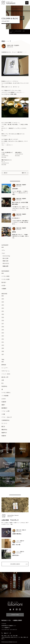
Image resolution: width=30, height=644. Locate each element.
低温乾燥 (4, 402)
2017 (3, 324)
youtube (4, 399)
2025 (3, 299)
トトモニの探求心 (6, 393)
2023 (3, 305)
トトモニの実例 (5, 276)
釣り (3, 383)
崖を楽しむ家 (5, 377)
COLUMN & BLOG (15, 564)
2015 (3, 330)
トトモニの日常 (5, 279)
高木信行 (4, 282)
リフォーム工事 (5, 411)
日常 (3, 380)
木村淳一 (4, 286)
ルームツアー (5, 368)
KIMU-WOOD (6, 263)
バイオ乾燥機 (5, 396)
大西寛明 (4, 289)
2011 (3, 342)
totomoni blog (6, 256)
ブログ (3, 253)
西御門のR (4, 433)
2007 (3, 354)
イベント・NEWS (6, 374)
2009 (3, 348)
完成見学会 (4, 386)
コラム (3, 250)
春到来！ (6, 173)
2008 (3, 351)
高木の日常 (5, 258)
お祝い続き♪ (18, 152)
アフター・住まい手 (7, 417)
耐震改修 (4, 436)
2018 (3, 320)
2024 (3, 302)
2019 (3, 317)
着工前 (3, 426)
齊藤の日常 (5, 261)
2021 (3, 311)
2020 (3, 314)
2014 (3, 333)
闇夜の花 (24, 173)
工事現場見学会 (5, 420)
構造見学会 (4, 430)
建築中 (3, 405)
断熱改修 (4, 365)
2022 (3, 308)
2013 (3, 336)
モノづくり (4, 423)
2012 (3, 339)
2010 (3, 345)
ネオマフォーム (5, 371)
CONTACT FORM (15, 615)
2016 (3, 327)
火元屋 (3, 414)
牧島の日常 (5, 266)
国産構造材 (4, 408)
